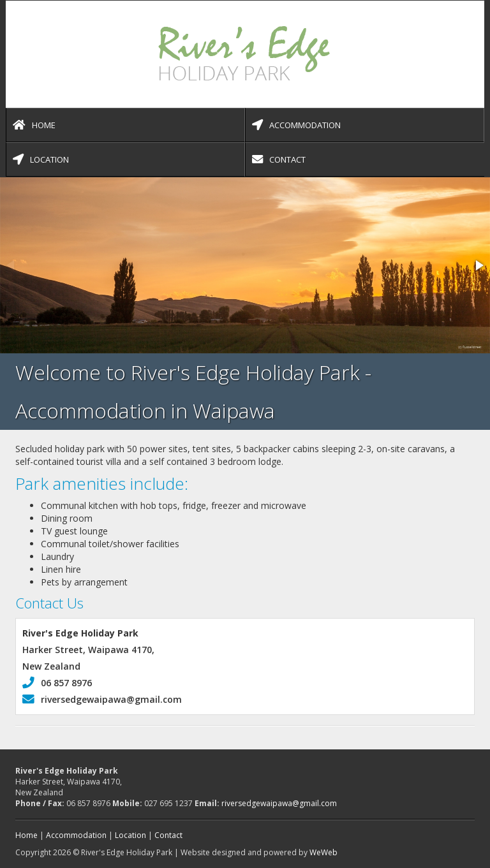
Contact (279, 159)
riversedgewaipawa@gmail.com (102, 699)
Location (41, 159)
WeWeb (323, 852)
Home (34, 125)
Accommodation (296, 125)
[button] (479, 265)
